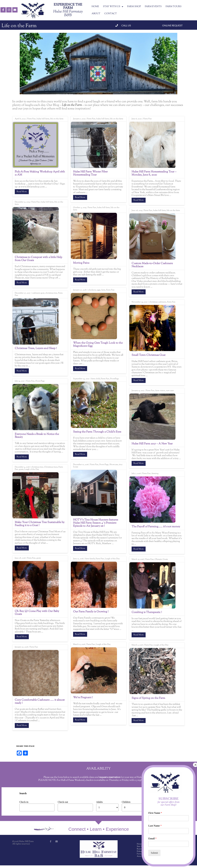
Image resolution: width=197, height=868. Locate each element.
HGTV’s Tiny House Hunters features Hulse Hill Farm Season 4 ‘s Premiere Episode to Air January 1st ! (96, 523)
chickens (92, 290)
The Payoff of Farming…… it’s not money (156, 527)
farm (103, 290)
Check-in (24, 802)
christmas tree (51, 293)
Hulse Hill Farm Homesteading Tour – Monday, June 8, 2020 (154, 173)
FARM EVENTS (153, 7)
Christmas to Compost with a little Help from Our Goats (38, 259)
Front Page (40, 381)
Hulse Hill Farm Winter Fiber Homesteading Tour (90, 173)
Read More (22, 192)
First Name (155, 813)
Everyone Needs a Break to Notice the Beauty (37, 436)
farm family (90, 559)
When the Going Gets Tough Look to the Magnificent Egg (98, 345)
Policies (140, 851)
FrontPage (115, 379)
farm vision (160, 391)
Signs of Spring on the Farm (148, 698)
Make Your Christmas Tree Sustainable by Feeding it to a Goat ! (40, 524)
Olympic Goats (161, 559)
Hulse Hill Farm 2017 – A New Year (152, 444)
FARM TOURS (174, 7)
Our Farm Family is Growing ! (91, 612)
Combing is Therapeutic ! (147, 612)
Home (139, 844)
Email (152, 838)
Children (126, 802)
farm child (96, 379)
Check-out (63, 802)
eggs (99, 290)
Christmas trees (51, 467)
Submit (154, 853)
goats (21, 469)
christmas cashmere (158, 302)
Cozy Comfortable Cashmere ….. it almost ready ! (40, 702)
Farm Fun (32, 119)
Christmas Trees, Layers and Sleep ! (36, 348)
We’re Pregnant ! (83, 698)
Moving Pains (81, 263)
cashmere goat (38, 293)
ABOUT (96, 14)
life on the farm (57, 119)
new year (170, 391)
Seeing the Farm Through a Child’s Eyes (97, 432)
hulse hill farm (43, 119)
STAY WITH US (113, 7)
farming (155, 474)
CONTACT (111, 14)
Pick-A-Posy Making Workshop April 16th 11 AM (40, 173)
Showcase (114, 465)
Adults (100, 802)
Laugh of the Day (32, 469)
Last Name (155, 826)
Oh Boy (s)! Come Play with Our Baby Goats (37, 613)
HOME (95, 7)
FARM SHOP (134, 7)
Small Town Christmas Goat (149, 355)
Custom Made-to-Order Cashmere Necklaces (152, 265)
